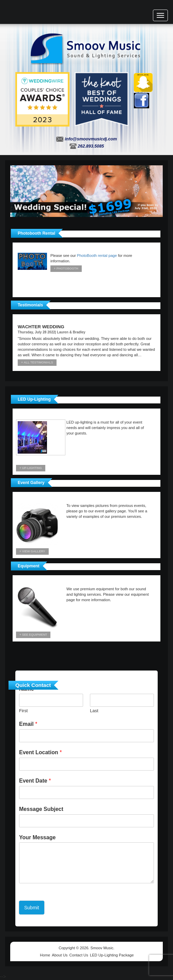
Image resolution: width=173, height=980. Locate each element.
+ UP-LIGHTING (31, 468)
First (23, 711)
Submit (32, 908)
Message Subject (41, 809)
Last (94, 711)
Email (28, 724)
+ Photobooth (66, 268)
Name (28, 689)
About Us (60, 955)
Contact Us (78, 955)
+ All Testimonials (37, 362)
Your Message (37, 837)
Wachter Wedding (41, 327)
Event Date (35, 781)
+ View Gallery (32, 551)
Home (45, 955)
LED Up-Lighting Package (112, 955)
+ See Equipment (33, 635)
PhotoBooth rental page (97, 256)
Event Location (40, 752)
